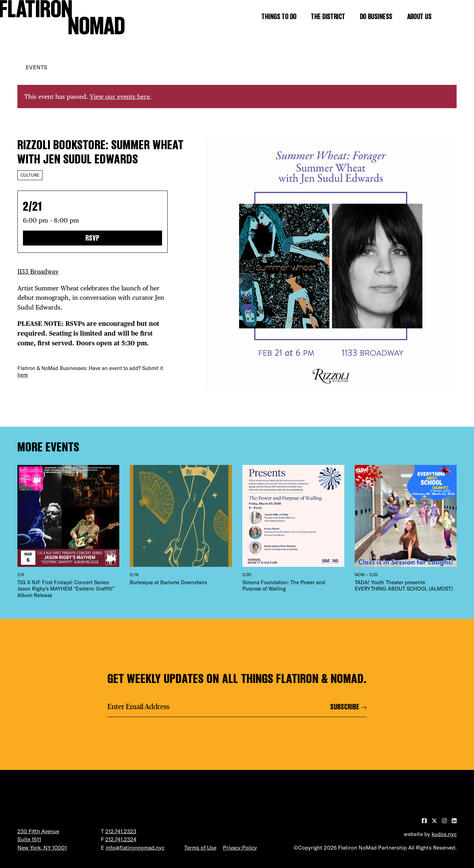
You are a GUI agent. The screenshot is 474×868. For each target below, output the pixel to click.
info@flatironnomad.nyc (135, 847)
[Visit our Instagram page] (445, 821)
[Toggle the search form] (453, 17)
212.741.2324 (121, 839)
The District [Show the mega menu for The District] (328, 17)
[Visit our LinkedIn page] (454, 821)
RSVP (93, 238)
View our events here (120, 97)
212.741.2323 (121, 831)
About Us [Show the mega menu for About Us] (420, 17)
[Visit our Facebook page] (425, 821)
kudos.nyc (444, 834)
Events (37, 67)
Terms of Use (200, 847)
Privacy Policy (240, 847)
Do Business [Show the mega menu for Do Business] (376, 17)
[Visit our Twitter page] (435, 821)
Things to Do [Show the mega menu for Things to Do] (279, 17)
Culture (30, 175)
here (23, 375)
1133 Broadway (38, 271)
